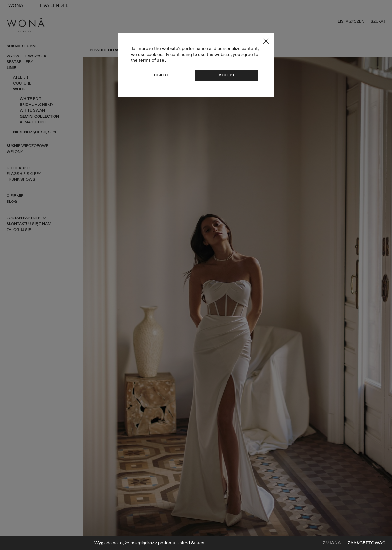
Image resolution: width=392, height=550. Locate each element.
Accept (227, 75)
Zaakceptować (367, 543)
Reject (161, 75)
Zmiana (332, 543)
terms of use (151, 60)
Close (266, 41)
